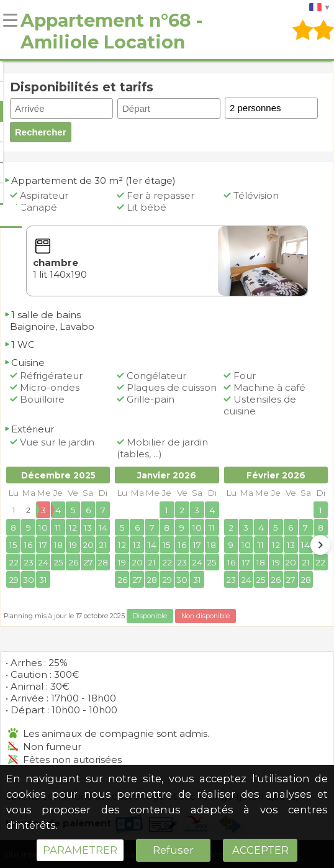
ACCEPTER (260, 850)
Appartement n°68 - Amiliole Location (111, 31)
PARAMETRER (80, 850)
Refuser (173, 850)
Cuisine (24, 363)
